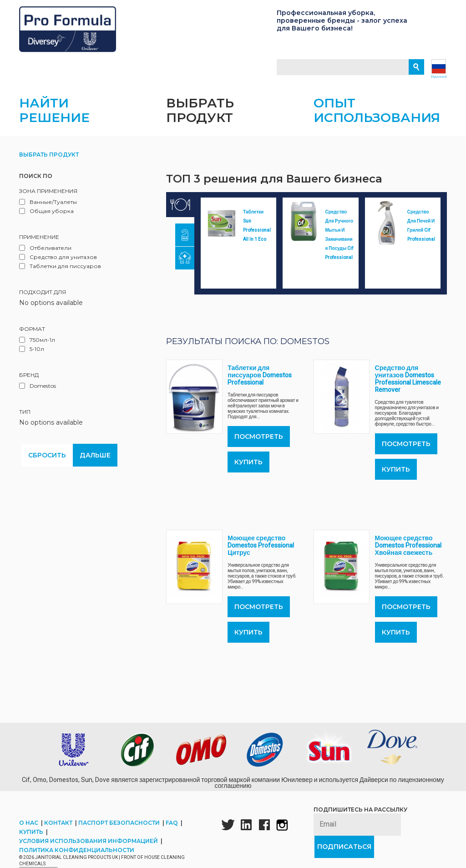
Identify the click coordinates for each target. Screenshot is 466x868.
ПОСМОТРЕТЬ (259, 444)
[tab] (180, 212)
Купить (248, 470)
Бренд (29, 383)
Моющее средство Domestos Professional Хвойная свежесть (408, 553)
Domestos (43, 393)
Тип (25, 419)
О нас (29, 830)
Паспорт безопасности (120, 830)
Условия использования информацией (89, 849)
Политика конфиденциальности (77, 858)
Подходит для (43, 300)
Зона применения (48, 199)
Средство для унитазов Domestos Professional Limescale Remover (408, 387)
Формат (32, 337)
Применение (39, 245)
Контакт (59, 830)
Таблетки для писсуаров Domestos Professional (260, 383)
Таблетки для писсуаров (65, 274)
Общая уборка (52, 219)
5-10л (37, 357)
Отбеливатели (51, 256)
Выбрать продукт (200, 118)
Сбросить (47, 463)
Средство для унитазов (63, 265)
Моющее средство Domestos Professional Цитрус (261, 553)
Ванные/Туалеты (53, 210)
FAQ (172, 830)
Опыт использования (377, 118)
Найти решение (54, 118)
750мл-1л (42, 348)
